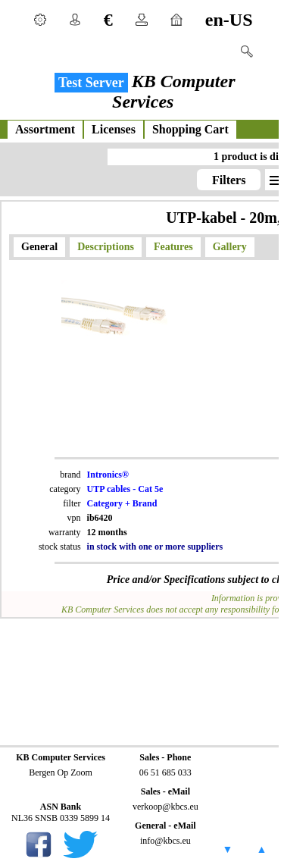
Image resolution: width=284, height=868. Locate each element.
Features (173, 247)
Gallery (230, 247)
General (39, 247)
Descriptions (106, 247)
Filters (229, 180)
